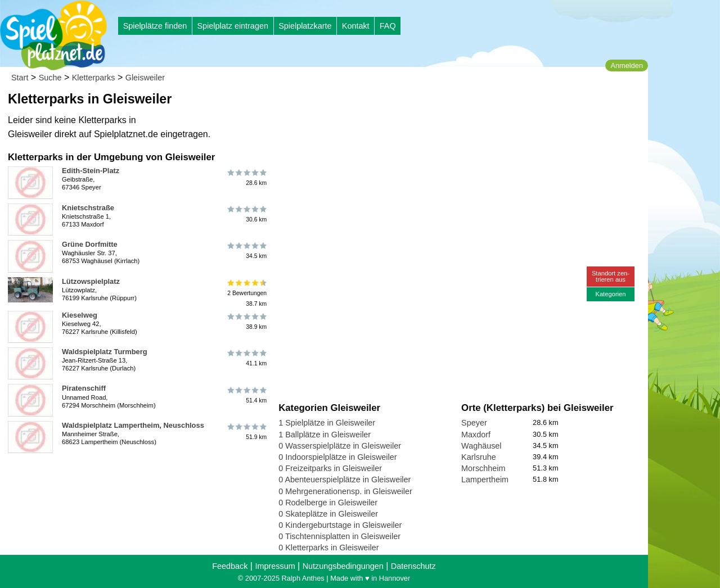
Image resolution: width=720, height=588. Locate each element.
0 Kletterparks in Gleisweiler (328, 548)
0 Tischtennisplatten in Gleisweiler (339, 536)
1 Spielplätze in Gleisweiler (327, 423)
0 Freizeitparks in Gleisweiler (330, 468)
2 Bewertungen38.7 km (246, 293)
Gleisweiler (145, 78)
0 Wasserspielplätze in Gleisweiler (340, 446)
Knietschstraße (88, 208)
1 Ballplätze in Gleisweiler (325, 435)
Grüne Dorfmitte (90, 244)
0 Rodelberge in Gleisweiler (328, 503)
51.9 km (246, 432)
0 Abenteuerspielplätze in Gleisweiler (345, 480)
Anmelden (627, 65)
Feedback (230, 566)
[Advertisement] (406, 107)
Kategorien (610, 294)
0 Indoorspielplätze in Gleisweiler (337, 457)
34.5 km (246, 251)
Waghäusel (481, 446)
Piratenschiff (84, 388)
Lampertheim (485, 480)
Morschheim (483, 468)
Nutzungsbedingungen (343, 566)
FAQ (388, 26)
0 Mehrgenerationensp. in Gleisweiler (345, 491)
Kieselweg (80, 315)
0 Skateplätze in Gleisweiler (328, 514)
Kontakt (356, 26)
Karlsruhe (479, 457)
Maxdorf (476, 435)
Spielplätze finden (155, 26)
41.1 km (246, 358)
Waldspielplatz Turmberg (105, 352)
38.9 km (246, 322)
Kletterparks (94, 78)
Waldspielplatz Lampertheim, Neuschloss (133, 425)
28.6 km (246, 177)
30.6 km (246, 214)
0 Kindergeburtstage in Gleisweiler (340, 525)
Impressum (275, 566)
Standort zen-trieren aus (611, 276)
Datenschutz (413, 566)
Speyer (474, 423)
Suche (50, 78)
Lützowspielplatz (91, 281)
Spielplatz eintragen (232, 26)
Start (20, 78)
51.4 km (246, 395)
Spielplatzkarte (305, 26)
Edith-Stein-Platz (91, 171)
